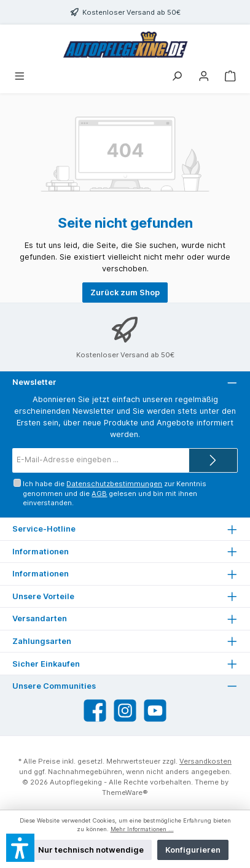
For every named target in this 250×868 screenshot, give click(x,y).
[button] (20, 848)
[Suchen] (177, 77)
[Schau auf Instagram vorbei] (125, 711)
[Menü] (20, 77)
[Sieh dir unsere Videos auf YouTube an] (155, 711)
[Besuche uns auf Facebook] (95, 711)
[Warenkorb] (230, 77)
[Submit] (213, 460)
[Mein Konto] (204, 77)
